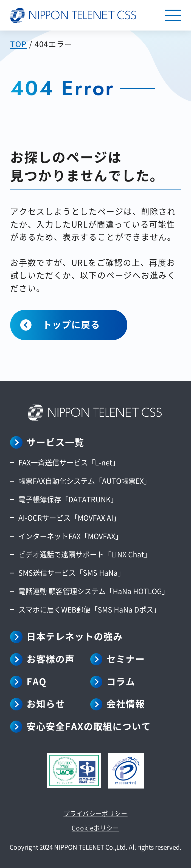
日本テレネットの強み (75, 636)
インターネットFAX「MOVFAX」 (70, 536)
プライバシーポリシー (95, 813)
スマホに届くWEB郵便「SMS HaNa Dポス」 (89, 609)
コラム (121, 681)
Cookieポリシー (95, 828)
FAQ (37, 681)
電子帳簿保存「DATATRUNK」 (68, 499)
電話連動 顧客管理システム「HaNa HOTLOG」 (94, 591)
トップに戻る (71, 324)
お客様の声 (51, 659)
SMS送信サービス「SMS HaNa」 (72, 572)
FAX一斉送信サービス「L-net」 (69, 462)
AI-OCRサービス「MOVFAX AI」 (69, 517)
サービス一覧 (55, 442)
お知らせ (46, 704)
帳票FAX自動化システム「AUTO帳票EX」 (85, 481)
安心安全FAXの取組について (89, 726)
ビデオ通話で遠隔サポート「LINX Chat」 (85, 554)
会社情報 (126, 704)
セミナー (126, 659)
